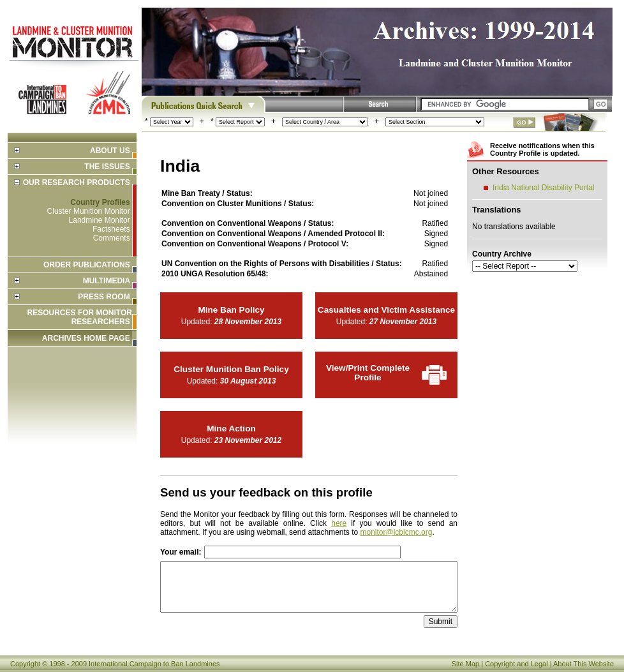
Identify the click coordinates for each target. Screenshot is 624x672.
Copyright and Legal (516, 664)
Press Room (104, 297)
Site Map (465, 664)
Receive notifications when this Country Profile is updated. (542, 149)
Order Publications (87, 265)
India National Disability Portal (543, 188)
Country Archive (502, 254)
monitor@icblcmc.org (397, 532)
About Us (110, 151)
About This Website (583, 664)
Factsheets (111, 229)
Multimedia (107, 281)
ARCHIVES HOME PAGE (86, 338)
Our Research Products (77, 183)
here (339, 523)
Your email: (181, 552)
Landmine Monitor (100, 220)
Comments (112, 238)
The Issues (107, 167)
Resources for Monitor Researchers (80, 317)
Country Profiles (100, 202)
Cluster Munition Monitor (89, 211)
